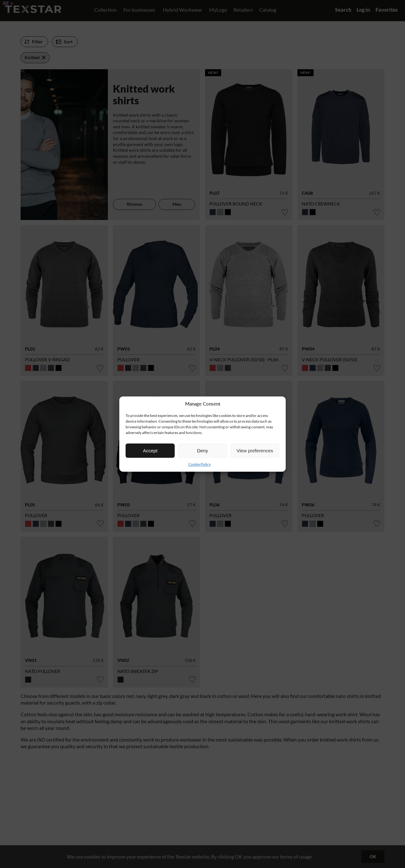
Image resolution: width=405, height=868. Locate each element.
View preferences (255, 451)
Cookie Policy (199, 464)
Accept (150, 451)
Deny (202, 451)
